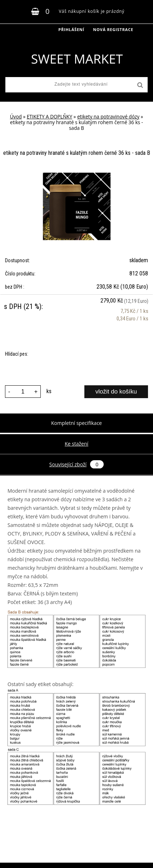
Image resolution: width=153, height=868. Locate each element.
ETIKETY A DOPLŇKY (50, 116)
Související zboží (76, 464)
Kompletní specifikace (76, 423)
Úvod (16, 116)
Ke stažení (76, 444)
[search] (139, 85)
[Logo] (77, 59)
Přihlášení (71, 29)
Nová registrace (113, 29)
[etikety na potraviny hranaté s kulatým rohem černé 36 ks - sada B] (77, 175)
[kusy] (23, 392)
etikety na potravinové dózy (108, 116)
